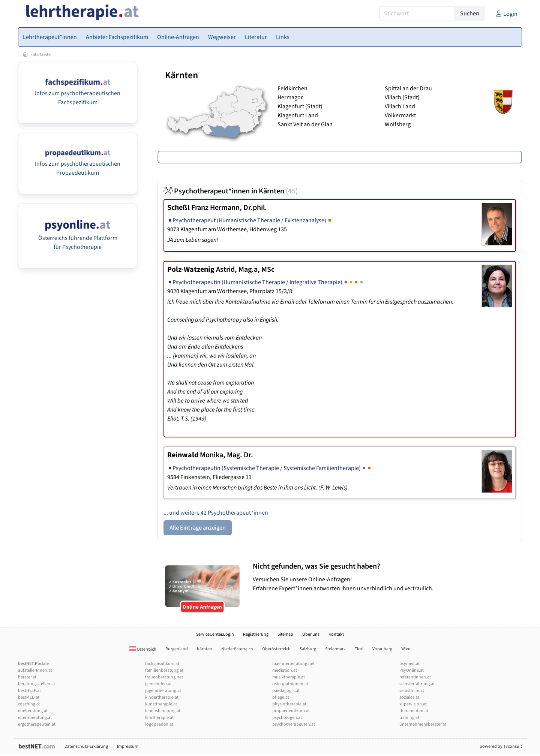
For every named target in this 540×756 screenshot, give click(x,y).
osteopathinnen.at (290, 684)
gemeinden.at (158, 684)
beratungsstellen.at (37, 684)
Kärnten (205, 649)
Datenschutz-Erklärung (86, 746)
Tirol (359, 649)
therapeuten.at (414, 711)
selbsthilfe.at (412, 691)
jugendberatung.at (163, 691)
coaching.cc (29, 704)
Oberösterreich (276, 649)
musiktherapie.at (289, 677)
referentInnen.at (415, 677)
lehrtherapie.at (159, 718)
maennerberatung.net (293, 664)
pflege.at (281, 697)
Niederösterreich (237, 649)
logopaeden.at (159, 724)
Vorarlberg (382, 649)
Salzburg (308, 649)
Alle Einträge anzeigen (198, 528)
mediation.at (285, 670)
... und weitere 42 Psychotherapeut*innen (216, 513)
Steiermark (335, 649)
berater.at (27, 677)
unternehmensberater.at (423, 724)
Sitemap (285, 634)
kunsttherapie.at (161, 704)
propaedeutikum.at (291, 711)
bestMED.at (29, 697)
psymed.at (409, 664)
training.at (409, 718)
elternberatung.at (35, 718)
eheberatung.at (33, 711)
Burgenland (177, 649)
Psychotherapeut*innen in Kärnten (231, 191)
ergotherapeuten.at (37, 724)
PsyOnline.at (412, 670)
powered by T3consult (501, 746)
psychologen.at (287, 718)
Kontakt (336, 634)
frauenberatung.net (164, 677)
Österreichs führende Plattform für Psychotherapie (78, 238)
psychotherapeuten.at (294, 724)
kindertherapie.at (162, 697)
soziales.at (409, 697)
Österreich (143, 649)
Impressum (128, 746)
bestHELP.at (29, 691)
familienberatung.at (164, 670)
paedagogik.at (286, 691)
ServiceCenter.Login (215, 634)
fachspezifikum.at (162, 664)
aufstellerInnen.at (35, 670)
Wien (406, 649)
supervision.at (413, 704)
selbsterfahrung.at (417, 684)
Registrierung (256, 634)
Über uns (311, 634)
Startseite (42, 55)
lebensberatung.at (163, 711)
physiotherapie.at (289, 704)
